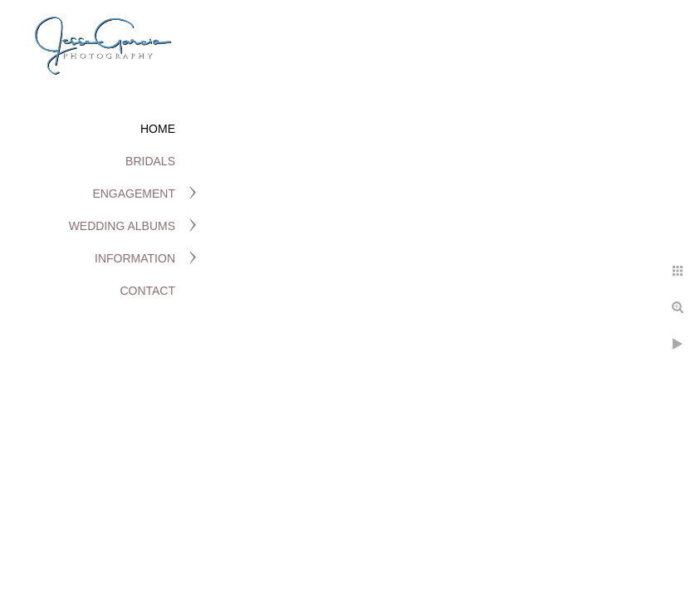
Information (135, 258)
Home (158, 129)
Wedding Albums (122, 226)
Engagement (134, 194)
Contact (147, 291)
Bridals (150, 161)
